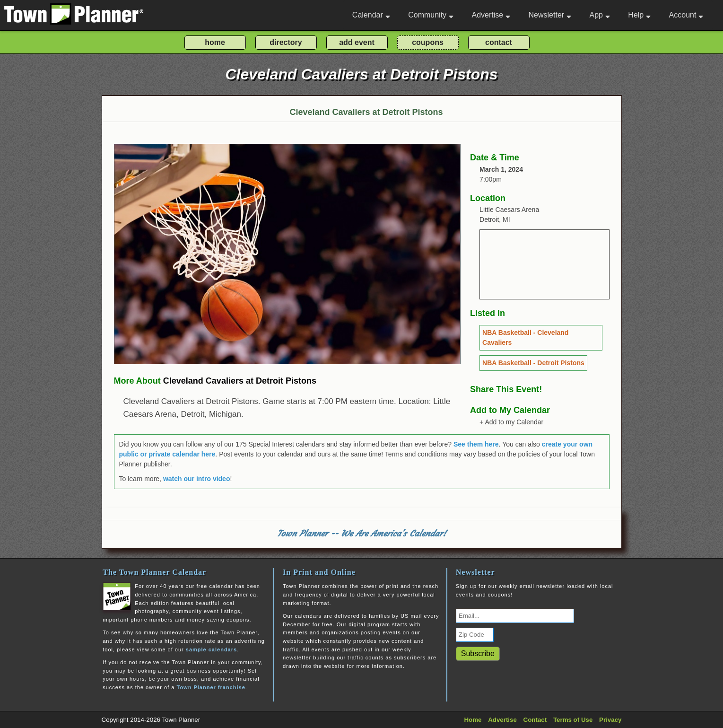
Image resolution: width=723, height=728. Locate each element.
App (599, 15)
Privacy (610, 720)
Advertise (491, 15)
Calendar (371, 15)
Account (686, 15)
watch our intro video (197, 479)
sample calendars (211, 649)
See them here (476, 444)
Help (639, 15)
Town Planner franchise (211, 687)
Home (473, 720)
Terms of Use (573, 720)
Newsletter (550, 15)
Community (431, 15)
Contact (535, 720)
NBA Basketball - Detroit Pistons (533, 363)
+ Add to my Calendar (511, 422)
